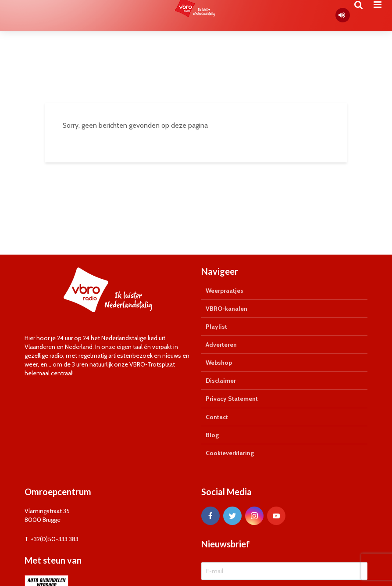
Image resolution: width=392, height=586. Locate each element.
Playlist (216, 327)
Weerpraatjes (225, 291)
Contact (217, 417)
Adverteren (221, 345)
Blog (212, 435)
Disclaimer (221, 381)
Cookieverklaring (230, 453)
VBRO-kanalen (226, 309)
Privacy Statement (232, 399)
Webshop (219, 363)
